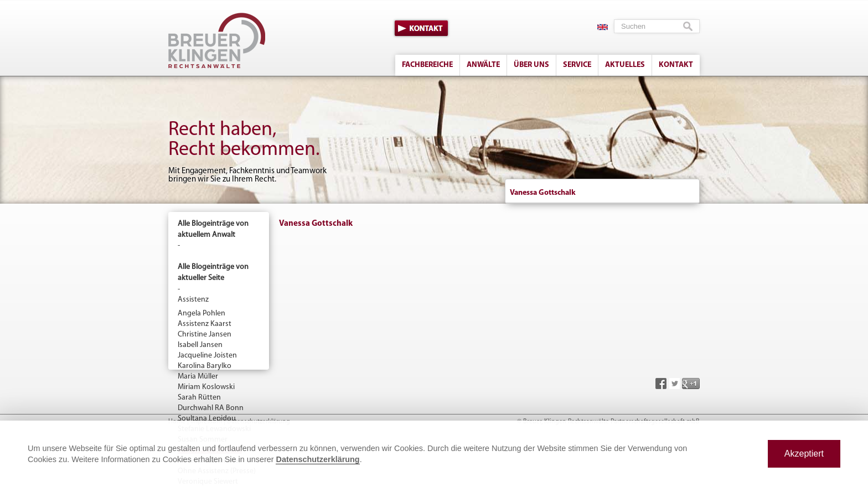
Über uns (531, 65)
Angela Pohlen (201, 314)
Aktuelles (625, 65)
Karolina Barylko (205, 366)
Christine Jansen (205, 335)
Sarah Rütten (199, 398)
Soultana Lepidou (207, 419)
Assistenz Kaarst (205, 324)
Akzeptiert (804, 454)
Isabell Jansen (200, 345)
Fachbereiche (427, 65)
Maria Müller (198, 377)
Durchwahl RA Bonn (211, 408)
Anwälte (483, 65)
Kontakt (421, 28)
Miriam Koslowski (206, 387)
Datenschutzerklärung (317, 459)
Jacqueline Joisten (207, 356)
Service (577, 65)
